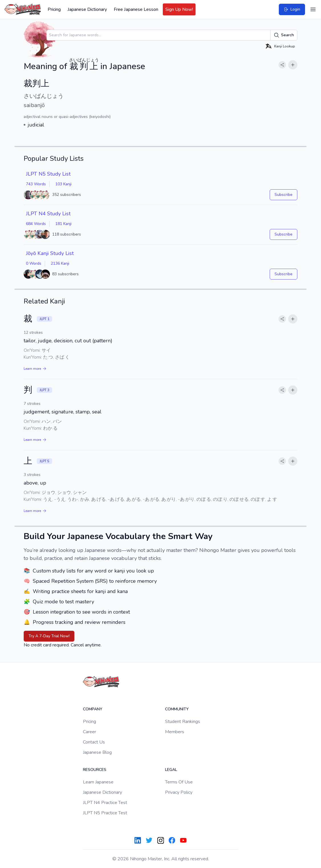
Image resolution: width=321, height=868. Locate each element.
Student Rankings (183, 722)
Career (90, 732)
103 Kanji (63, 184)
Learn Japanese (98, 782)
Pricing (54, 9)
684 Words (36, 224)
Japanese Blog (97, 752)
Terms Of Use (179, 782)
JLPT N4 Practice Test (105, 803)
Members (175, 732)
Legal (171, 770)
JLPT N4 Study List (48, 214)
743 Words (36, 184)
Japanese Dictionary (87, 9)
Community (177, 709)
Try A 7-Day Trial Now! (49, 636)
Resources (95, 770)
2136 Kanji (60, 263)
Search (284, 35)
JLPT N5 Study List (48, 174)
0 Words (34, 263)
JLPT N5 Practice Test (105, 813)
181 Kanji (63, 224)
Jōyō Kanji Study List (50, 253)
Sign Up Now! (179, 9)
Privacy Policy (179, 792)
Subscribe (284, 195)
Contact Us (94, 742)
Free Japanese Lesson (136, 9)
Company (93, 709)
